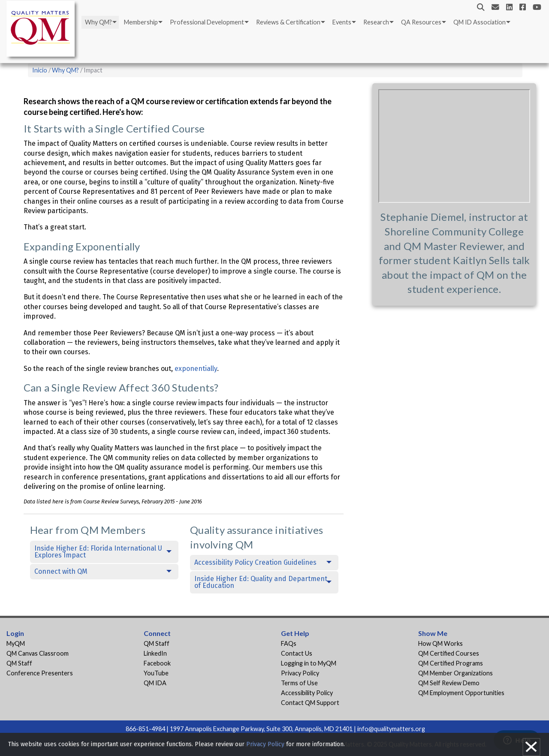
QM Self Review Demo (449, 683)
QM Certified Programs (451, 663)
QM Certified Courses (449, 653)
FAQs (289, 643)
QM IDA (155, 683)
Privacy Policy (300, 673)
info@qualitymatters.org (391, 729)
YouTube (156, 673)
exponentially (196, 369)
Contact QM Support (310, 703)
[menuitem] (100, 22)
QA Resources (421, 22)
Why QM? (98, 22)
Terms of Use (299, 683)
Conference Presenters (40, 673)
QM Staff (19, 663)
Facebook (157, 663)
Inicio (40, 70)
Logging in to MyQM (309, 663)
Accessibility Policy (307, 693)
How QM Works (440, 643)
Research (376, 22)
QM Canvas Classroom (38, 653)
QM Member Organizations (455, 673)
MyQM (16, 643)
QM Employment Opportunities (461, 693)
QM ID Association (480, 22)
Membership (141, 22)
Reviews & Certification (288, 22)
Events (342, 22)
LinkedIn (155, 653)
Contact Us (297, 653)
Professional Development (207, 22)
